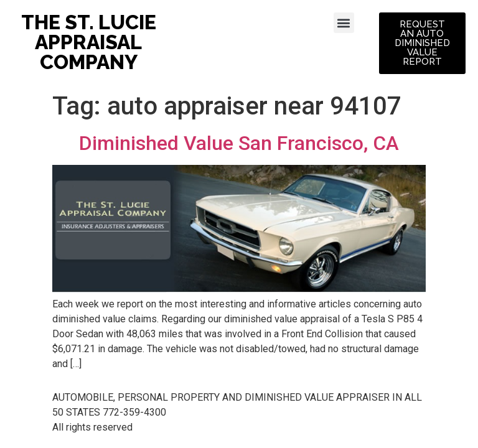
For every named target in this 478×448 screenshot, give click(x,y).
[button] (344, 23)
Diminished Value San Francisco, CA (239, 143)
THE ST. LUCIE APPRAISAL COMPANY (89, 42)
